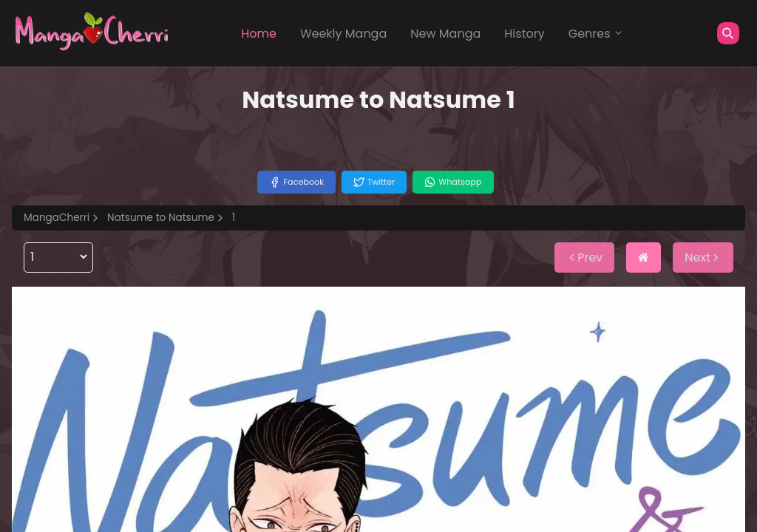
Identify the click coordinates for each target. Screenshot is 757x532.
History (524, 34)
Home (259, 34)
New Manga (445, 34)
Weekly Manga (343, 34)
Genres (596, 34)
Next (703, 258)
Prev (584, 258)
